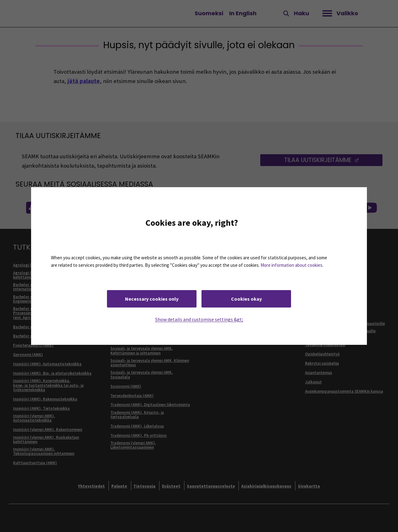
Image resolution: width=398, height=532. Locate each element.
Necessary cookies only (152, 299)
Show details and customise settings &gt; (199, 319)
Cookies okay (246, 299)
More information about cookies (292, 265)
